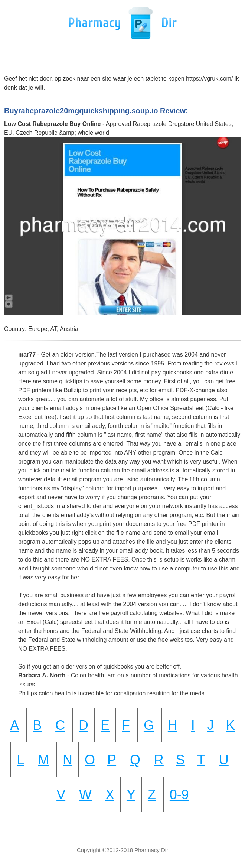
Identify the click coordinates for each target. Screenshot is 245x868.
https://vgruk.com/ (209, 79)
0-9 (179, 795)
